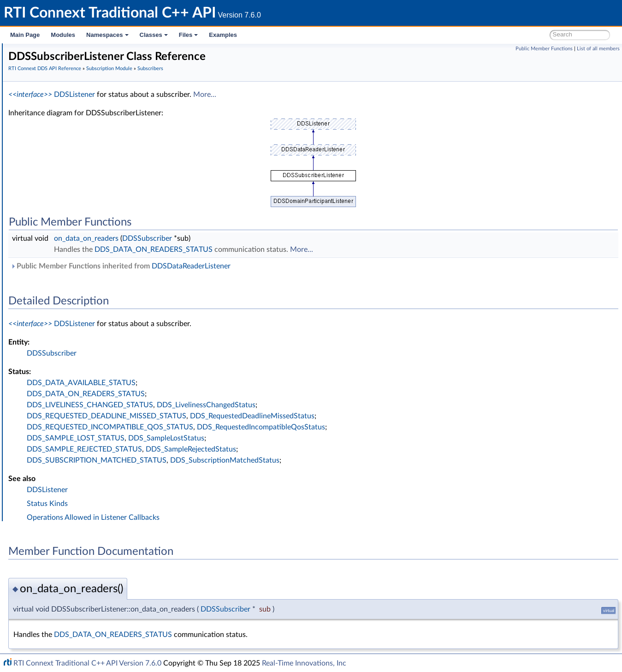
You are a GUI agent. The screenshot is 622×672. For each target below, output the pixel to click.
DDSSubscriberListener (78, 184)
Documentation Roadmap (60, 82)
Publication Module (58, 143)
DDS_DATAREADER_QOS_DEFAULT (98, 295)
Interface (36, 458)
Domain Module (53, 123)
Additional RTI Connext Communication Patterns (100, 437)
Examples (223, 35)
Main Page (25, 35)
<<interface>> (169, 95)
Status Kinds (186, 504)
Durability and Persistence (67, 407)
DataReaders (56, 315)
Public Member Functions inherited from (259, 266)
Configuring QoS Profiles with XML (80, 427)
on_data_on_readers (225, 238)
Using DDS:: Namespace (58, 102)
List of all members (598, 49)
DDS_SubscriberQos (74, 173)
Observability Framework (66, 397)
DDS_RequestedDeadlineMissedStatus (391, 416)
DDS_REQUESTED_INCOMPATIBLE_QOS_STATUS (248, 427)
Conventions (41, 92)
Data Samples (57, 326)
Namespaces (107, 35)
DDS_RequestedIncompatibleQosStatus (399, 427)
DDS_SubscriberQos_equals (85, 214)
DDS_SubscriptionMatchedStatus (363, 460)
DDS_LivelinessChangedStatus (344, 405)
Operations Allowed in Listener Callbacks (231, 517)
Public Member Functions (544, 49)
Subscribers (54, 163)
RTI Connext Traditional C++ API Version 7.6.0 (87, 663)
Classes (154, 35)
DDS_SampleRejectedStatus (329, 449)
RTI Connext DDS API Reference (70, 113)
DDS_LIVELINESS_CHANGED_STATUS (228, 405)
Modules (63, 35)
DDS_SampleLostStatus (305, 438)
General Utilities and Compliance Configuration (97, 387)
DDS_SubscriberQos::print (83, 224)
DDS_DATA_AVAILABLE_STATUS (219, 383)
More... (343, 95)
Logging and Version (58, 376)
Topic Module (50, 133)
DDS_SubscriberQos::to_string (88, 234)
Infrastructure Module (62, 346)
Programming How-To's (56, 447)
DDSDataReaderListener (329, 266)
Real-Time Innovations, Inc (304, 663)
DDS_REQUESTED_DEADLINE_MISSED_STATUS (245, 416)
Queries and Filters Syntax (68, 366)
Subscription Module (60, 153)
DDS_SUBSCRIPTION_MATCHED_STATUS (235, 460)
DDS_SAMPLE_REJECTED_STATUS (223, 449)
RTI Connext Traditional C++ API (54, 52)
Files (189, 35)
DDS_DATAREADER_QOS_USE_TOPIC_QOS (109, 305)
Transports (45, 356)
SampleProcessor (62, 336)
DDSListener (213, 95)
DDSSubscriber (67, 204)
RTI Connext (33, 62)
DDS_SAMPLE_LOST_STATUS (214, 438)
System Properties (56, 417)
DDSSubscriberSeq (72, 194)
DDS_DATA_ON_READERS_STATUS (292, 250)
